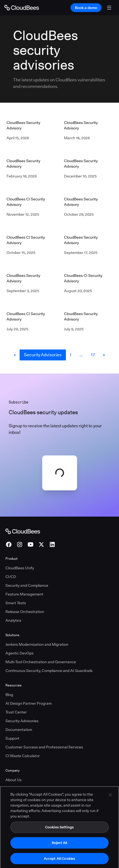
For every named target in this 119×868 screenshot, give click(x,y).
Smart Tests (16, 603)
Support (12, 738)
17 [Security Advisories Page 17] (93, 355)
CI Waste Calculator (23, 756)
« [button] (15, 355)
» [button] (104, 355)
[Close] (110, 802)
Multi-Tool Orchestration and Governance (41, 662)
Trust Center (16, 712)
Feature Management (24, 594)
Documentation (19, 730)
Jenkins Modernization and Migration (37, 644)
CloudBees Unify (20, 568)
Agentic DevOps (19, 653)
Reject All (59, 851)
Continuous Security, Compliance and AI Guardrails (49, 671)
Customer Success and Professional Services (44, 747)
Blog (9, 695)
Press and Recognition (25, 789)
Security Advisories (43, 355)
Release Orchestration (25, 612)
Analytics (13, 620)
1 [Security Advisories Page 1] (71, 355)
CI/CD (11, 577)
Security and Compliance (27, 585)
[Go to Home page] (22, 8)
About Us (13, 780)
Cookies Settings (59, 835)
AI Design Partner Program (29, 703)
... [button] (81, 355)
